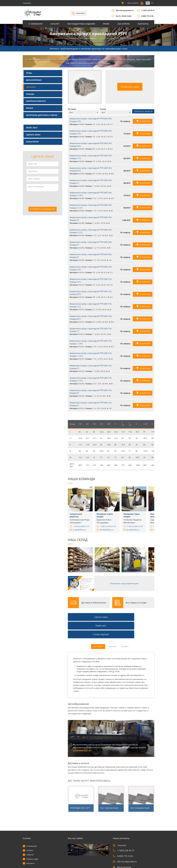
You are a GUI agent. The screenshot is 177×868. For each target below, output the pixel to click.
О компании (32, 827)
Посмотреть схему (130, 87)
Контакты (143, 24)
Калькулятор (32, 142)
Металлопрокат (34, 80)
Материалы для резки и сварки (42, 115)
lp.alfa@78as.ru (133, 532)
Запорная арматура (36, 101)
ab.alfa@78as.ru (107, 532)
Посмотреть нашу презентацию (122, 584)
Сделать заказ (33, 135)
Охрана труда (32, 840)
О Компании (36, 24)
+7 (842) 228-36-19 (147, 10)
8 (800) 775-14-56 (146, 16)
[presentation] (45, 200)
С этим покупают (141, 617)
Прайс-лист (111, 617)
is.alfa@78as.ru (79, 532)
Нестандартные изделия (81, 24)
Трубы (29, 73)
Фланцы (30, 94)
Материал (72, 109)
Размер (103, 109)
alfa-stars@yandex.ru (122, 10)
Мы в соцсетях (122, 848)
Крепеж (30, 108)
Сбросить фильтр (143, 113)
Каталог (55, 24)
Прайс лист (32, 128)
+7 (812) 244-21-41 (81, 528)
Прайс (106, 24)
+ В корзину (143, 123)
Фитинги (31, 87)
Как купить (124, 24)
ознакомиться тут (82, 732)
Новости (30, 836)
